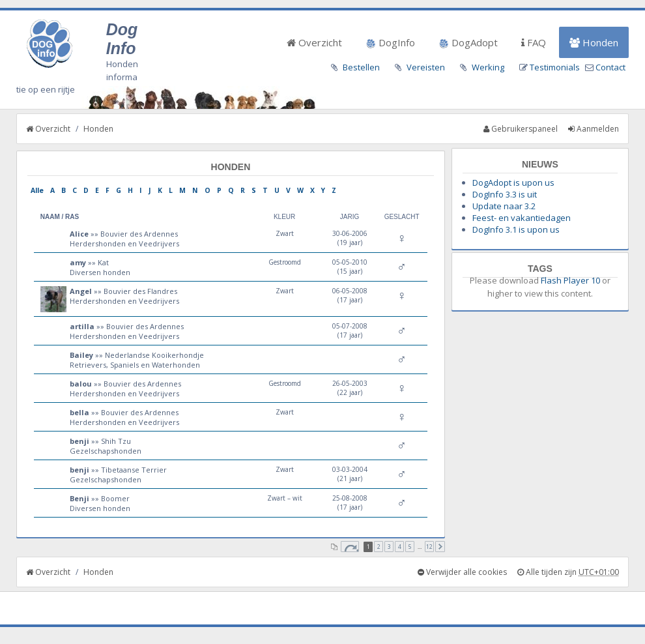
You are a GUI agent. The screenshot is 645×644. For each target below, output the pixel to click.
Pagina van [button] (350, 547)
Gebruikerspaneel (521, 129)
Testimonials (555, 67)
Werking (488, 67)
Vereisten (426, 67)
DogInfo (390, 42)
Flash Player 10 (570, 280)
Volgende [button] (440, 547)
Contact (610, 67)
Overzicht (314, 42)
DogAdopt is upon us (513, 183)
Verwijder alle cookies (462, 572)
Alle (37, 190)
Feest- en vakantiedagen (522, 218)
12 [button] (429, 547)
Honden (594, 42)
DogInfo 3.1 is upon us (516, 229)
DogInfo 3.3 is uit (505, 194)
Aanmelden (594, 129)
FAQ (534, 42)
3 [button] (389, 547)
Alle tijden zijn (568, 572)
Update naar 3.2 (504, 206)
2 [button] (379, 547)
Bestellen (361, 67)
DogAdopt (468, 42)
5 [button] (410, 547)
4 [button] (400, 547)
